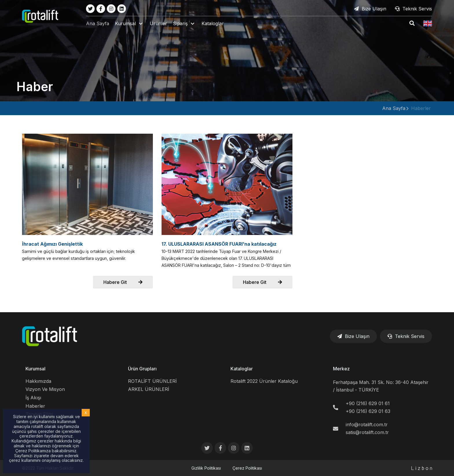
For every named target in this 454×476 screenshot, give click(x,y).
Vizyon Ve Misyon (45, 389)
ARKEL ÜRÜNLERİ (149, 389)
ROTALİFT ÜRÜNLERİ (152, 381)
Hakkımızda (38, 381)
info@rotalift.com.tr (367, 424)
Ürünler (160, 24)
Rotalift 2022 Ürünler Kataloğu (264, 381)
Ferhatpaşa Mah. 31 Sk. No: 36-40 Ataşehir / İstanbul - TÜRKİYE (381, 386)
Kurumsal (35, 369)
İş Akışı (33, 398)
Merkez (341, 369)
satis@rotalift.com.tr (367, 432)
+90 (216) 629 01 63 (368, 411)
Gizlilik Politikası (206, 468)
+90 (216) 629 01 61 (368, 403)
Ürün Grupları (142, 369)
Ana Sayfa (99, 24)
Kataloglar (214, 24)
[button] (131, 24)
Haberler (421, 108)
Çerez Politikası (247, 468)
